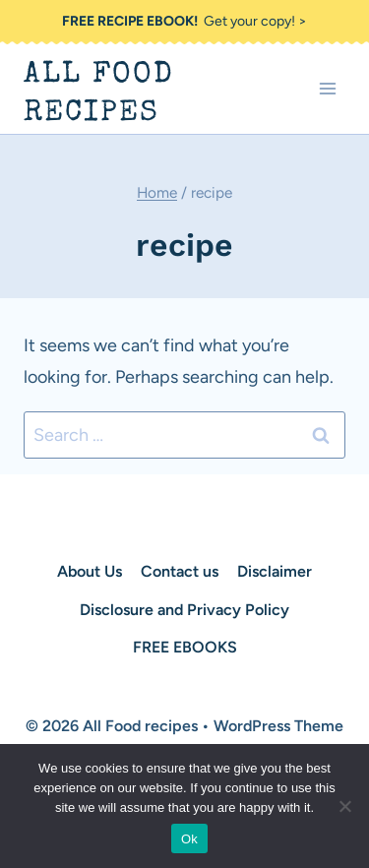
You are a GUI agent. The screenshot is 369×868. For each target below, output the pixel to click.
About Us (90, 571)
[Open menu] (327, 89)
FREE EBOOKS (185, 647)
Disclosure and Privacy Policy (184, 610)
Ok (189, 839)
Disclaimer (275, 571)
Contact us (180, 571)
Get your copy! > (184, 21)
